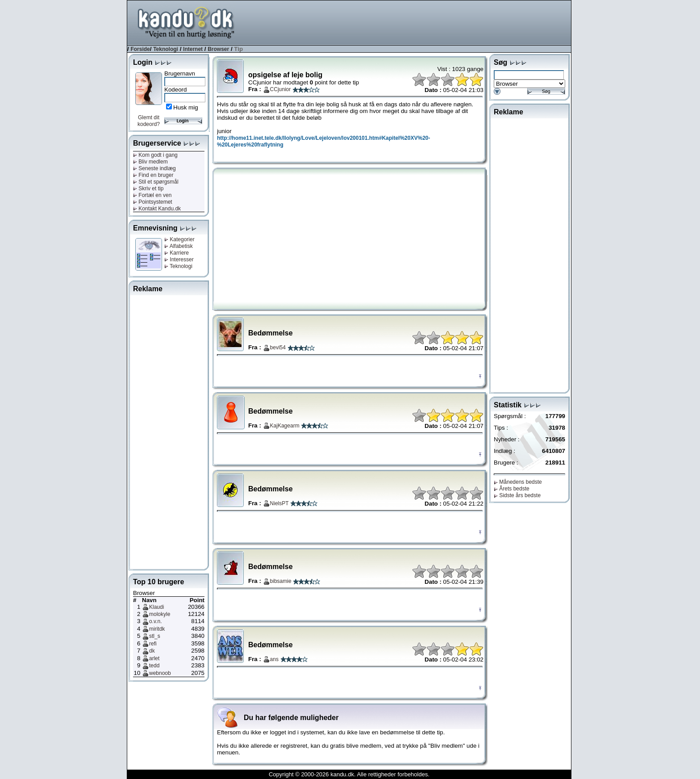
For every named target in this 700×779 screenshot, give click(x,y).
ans (274, 659)
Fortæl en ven (152, 195)
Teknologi (166, 49)
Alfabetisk (179, 246)
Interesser (179, 260)
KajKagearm (285, 426)
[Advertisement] (408, 22)
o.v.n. (155, 621)
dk (152, 651)
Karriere (177, 253)
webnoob (160, 673)
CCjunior (281, 89)
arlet (154, 658)
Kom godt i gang (155, 155)
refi (153, 644)
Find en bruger (153, 175)
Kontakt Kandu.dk (157, 209)
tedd (154, 666)
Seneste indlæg (154, 168)
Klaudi (156, 607)
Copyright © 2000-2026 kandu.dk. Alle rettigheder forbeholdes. (349, 774)
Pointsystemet (153, 202)
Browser (218, 49)
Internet (193, 49)
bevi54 (278, 348)
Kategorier (179, 239)
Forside (140, 49)
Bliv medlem (150, 162)
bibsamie (281, 581)
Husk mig (186, 107)
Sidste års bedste (517, 495)
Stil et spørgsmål (156, 182)
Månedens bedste (518, 482)
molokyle (160, 614)
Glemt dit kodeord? (149, 121)
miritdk (157, 629)
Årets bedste (512, 489)
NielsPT (279, 503)
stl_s (155, 636)
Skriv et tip (148, 188)
